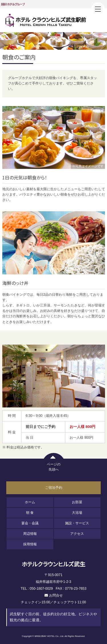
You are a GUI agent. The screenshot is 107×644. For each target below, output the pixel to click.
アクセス (77, 534)
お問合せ (56, 595)
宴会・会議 (30, 523)
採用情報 (30, 544)
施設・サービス (77, 523)
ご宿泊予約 (54, 488)
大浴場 (77, 513)
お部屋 (77, 502)
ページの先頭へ (54, 462)
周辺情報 (30, 534)
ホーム (30, 502)
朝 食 (30, 513)
